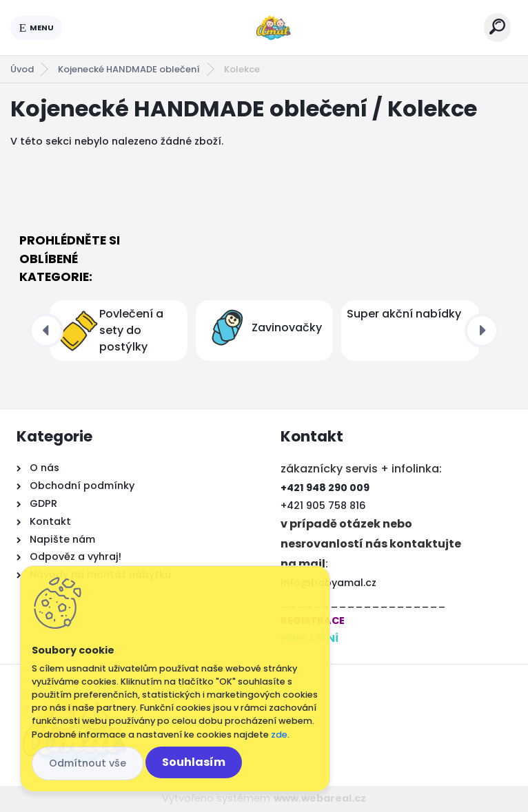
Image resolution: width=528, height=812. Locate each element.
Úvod (22, 69)
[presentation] (46, 331)
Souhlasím (194, 762)
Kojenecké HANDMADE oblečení (129, 69)
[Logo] (273, 28)
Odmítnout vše (88, 763)
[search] (497, 27)
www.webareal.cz (320, 798)
